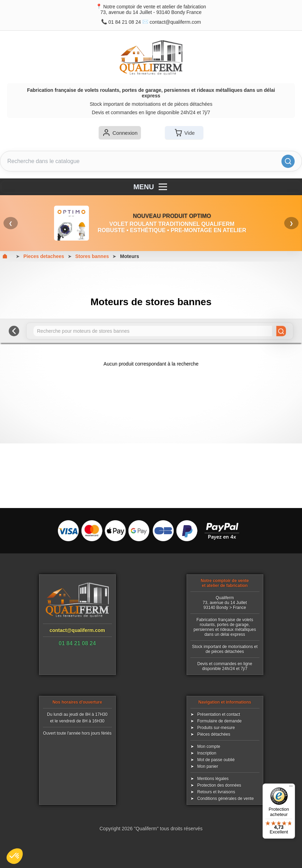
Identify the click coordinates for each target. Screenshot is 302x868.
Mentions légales (213, 779)
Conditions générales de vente (226, 799)
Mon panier (208, 766)
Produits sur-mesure (216, 728)
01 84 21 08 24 (125, 22)
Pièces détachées (214, 734)
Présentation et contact (219, 714)
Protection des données (219, 785)
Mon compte (209, 746)
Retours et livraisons (216, 792)
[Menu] (291, 788)
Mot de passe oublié (216, 760)
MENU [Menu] (151, 187)
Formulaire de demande (220, 721)
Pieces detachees (44, 256)
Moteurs (129, 256)
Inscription (207, 753)
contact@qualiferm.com (175, 22)
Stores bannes (92, 256)
